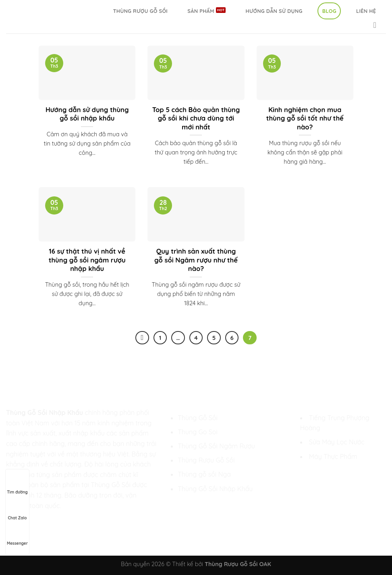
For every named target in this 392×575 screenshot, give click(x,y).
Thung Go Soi (198, 432)
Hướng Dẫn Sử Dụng (274, 11)
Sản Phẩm (201, 11)
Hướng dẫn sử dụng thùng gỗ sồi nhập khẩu (87, 114)
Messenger (17, 536)
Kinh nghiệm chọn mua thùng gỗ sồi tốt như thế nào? (305, 118)
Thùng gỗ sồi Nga (204, 474)
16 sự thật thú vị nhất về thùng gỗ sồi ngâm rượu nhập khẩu (87, 260)
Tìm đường (17, 485)
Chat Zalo (18, 510)
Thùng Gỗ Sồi (198, 418)
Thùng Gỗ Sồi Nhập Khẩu (215, 489)
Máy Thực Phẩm (333, 456)
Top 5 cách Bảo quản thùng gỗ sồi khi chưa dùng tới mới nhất (196, 118)
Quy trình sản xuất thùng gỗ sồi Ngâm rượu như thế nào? (196, 260)
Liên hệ (366, 11)
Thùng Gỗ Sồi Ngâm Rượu (216, 446)
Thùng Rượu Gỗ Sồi (140, 11)
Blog (329, 11)
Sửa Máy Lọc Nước (337, 442)
